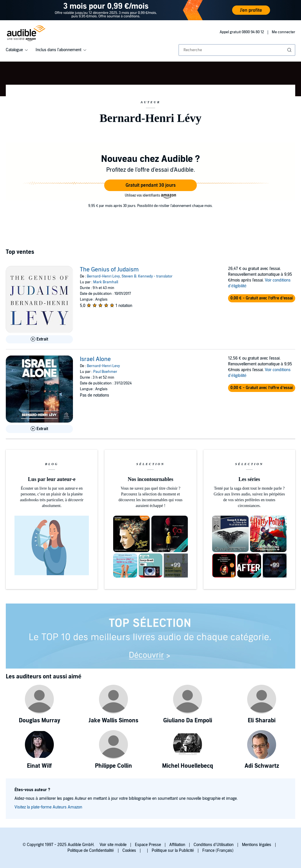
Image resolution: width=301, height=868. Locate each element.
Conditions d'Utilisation (214, 845)
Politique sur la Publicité (173, 851)
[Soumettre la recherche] (290, 50)
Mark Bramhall (106, 282)
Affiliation (177, 845)
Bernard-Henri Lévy (103, 276)
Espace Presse (148, 845)
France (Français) (218, 851)
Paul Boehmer (105, 372)
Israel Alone (95, 359)
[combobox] (237, 50)
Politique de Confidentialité (91, 851)
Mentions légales (257, 845)
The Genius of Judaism (109, 270)
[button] (150, 185)
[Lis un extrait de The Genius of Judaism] (39, 339)
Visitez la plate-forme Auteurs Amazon (48, 807)
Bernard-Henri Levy (103, 366)
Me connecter (283, 32)
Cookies (129, 851)
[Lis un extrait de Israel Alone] (39, 429)
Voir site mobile (113, 845)
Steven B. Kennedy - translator (147, 276)
